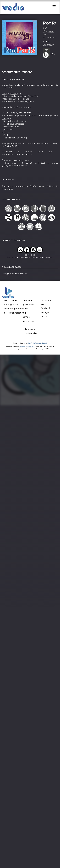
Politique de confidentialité (30, 333)
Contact (26, 318)
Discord (45, 318)
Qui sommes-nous (29, 308)
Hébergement (11, 306)
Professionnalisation (14, 314)
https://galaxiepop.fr (12, 95)
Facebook (46, 310)
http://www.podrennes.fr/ (15, 167)
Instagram (46, 314)
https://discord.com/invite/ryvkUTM (18, 103)
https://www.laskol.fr (21, 114)
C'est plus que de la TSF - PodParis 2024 (53, 55)
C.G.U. (25, 327)
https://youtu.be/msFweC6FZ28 (17, 156)
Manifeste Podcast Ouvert (37, 345)
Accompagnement (14, 310)
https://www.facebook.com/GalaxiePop (21, 98)
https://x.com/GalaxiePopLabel (17, 100)
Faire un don (29, 323)
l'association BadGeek (27, 348)
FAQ (24, 314)
